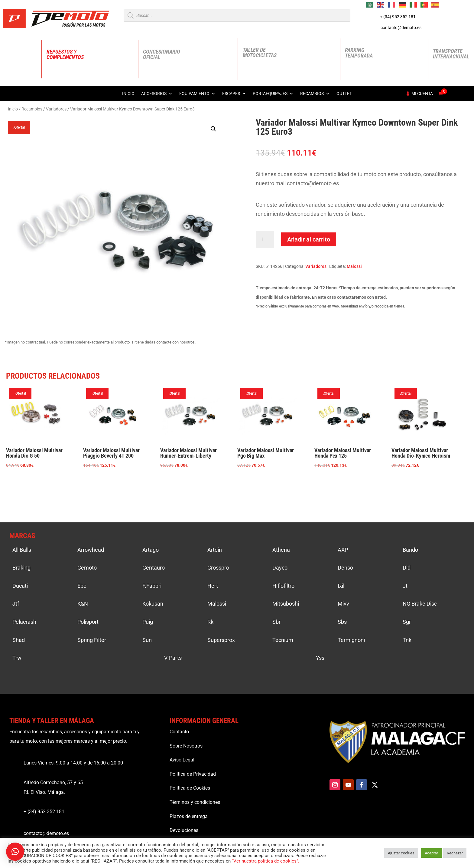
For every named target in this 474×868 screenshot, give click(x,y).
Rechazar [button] (455, 853)
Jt (405, 586)
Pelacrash (24, 622)
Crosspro (218, 568)
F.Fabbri (152, 586)
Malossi (354, 266)
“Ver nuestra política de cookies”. (266, 861)
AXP (343, 550)
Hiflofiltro (283, 586)
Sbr (276, 622)
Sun (147, 640)
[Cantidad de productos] (265, 239)
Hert (213, 586)
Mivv (343, 604)
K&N (83, 604)
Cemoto (87, 568)
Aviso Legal (182, 760)
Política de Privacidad (193, 774)
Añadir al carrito (309, 239)
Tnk (407, 640)
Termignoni (351, 640)
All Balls (22, 550)
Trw (17, 658)
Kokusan (153, 604)
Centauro (154, 568)
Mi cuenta (422, 94)
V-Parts (173, 658)
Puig (148, 622)
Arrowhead (91, 550)
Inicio (128, 94)
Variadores (56, 109)
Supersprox (221, 640)
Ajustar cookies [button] (401, 853)
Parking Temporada (359, 53)
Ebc (82, 586)
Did (407, 568)
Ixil (341, 586)
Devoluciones (184, 830)
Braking (21, 568)
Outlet (344, 94)
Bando (410, 550)
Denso (345, 568)
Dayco (280, 568)
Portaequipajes (270, 94)
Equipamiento (194, 94)
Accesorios (154, 94)
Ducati (20, 586)
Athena (281, 550)
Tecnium (283, 640)
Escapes (231, 94)
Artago (151, 550)
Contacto (179, 732)
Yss (320, 658)
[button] (213, 129)
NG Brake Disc (420, 604)
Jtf (16, 604)
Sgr (407, 622)
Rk (210, 622)
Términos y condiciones (195, 802)
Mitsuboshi (286, 604)
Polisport (88, 622)
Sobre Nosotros (186, 746)
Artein (215, 550)
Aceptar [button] (431, 853)
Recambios (312, 94)
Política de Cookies (190, 788)
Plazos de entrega (189, 816)
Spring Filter (92, 640)
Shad (19, 640)
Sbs (342, 622)
